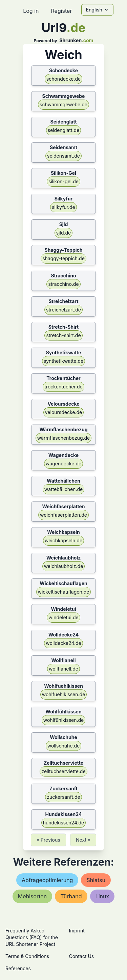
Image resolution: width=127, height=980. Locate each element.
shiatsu (96, 880)
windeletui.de (63, 617)
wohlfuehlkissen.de (64, 694)
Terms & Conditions (27, 956)
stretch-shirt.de (63, 335)
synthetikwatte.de (63, 361)
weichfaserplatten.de (63, 515)
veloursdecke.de (64, 412)
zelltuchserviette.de (63, 771)
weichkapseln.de (63, 540)
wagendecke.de (63, 464)
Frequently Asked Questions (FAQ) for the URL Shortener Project (32, 937)
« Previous (48, 840)
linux (102, 896)
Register (61, 11)
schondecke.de (63, 79)
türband (71, 896)
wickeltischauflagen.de (64, 592)
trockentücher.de (63, 387)
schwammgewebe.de (63, 104)
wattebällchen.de (63, 489)
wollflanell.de (63, 669)
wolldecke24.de (63, 643)
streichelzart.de (63, 310)
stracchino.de (63, 284)
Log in (31, 11)
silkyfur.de (63, 207)
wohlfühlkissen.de (63, 720)
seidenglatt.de (64, 130)
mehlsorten (32, 896)
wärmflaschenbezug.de (64, 438)
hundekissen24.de (64, 823)
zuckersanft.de (63, 797)
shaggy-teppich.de (63, 258)
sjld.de (64, 233)
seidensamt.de (63, 156)
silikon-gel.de (63, 181)
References (18, 968)
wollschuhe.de (64, 746)
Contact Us (82, 956)
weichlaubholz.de (64, 566)
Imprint (77, 931)
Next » (83, 840)
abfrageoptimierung (47, 880)
